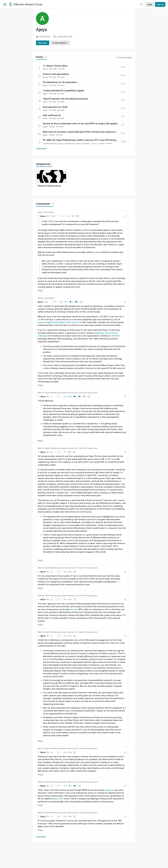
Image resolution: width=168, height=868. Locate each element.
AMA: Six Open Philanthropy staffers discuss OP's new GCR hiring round (84, 140)
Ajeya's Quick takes (57, 66)
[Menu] (5, 4)
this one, (74, 609)
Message (43, 43)
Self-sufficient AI (52, 115)
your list (58, 799)
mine (97, 252)
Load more (41, 149)
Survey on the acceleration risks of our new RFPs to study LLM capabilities (82, 124)
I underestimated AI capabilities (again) (63, 91)
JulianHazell (69, 143)
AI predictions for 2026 (55, 107)
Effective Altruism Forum (26, 5)
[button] (69, 216)
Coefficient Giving (50, 143)
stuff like (116, 336)
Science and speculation (56, 74)
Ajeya (45, 69)
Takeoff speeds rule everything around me (65, 99)
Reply (40, 291)
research (109, 790)
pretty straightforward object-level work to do (60, 322)
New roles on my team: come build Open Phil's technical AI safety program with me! (87, 132)
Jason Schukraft (82, 143)
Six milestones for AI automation (60, 82)
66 (123, 142)
